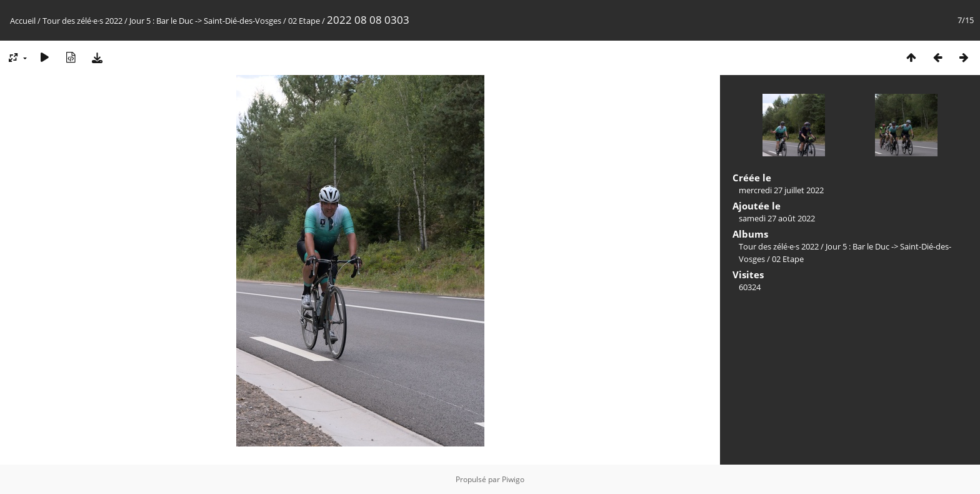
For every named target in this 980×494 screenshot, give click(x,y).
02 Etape (304, 21)
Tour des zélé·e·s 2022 (82, 21)
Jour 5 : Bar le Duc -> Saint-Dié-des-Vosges (205, 21)
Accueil (23, 21)
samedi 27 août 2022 (777, 218)
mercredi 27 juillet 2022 (781, 190)
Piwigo (513, 479)
